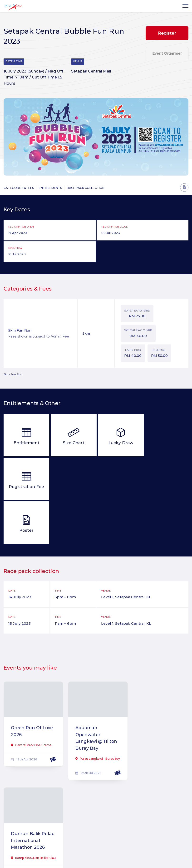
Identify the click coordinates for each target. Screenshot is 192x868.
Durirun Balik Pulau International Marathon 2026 (154, 695)
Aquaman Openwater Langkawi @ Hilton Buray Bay (95, 695)
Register (167, 33)
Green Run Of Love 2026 (32, 688)
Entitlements (50, 188)
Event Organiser (167, 54)
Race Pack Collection (86, 188)
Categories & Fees (19, 188)
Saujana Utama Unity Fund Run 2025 (29, 802)
